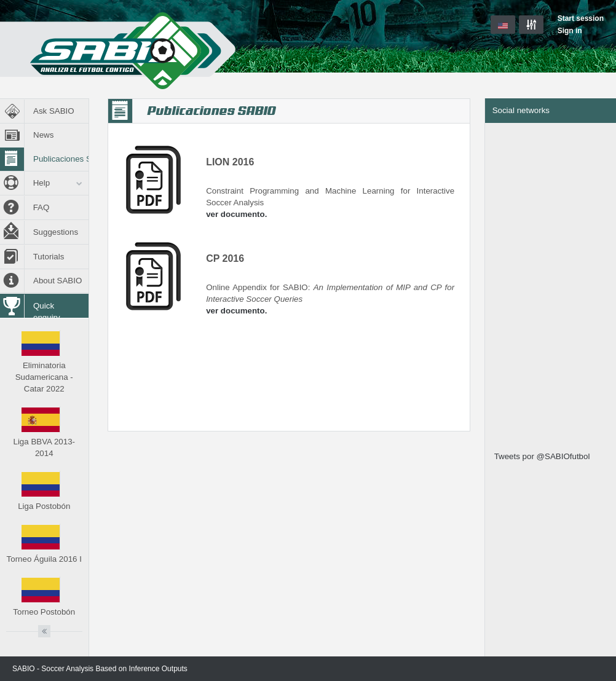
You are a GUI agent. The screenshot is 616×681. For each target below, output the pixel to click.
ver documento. (236, 214)
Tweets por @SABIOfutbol (542, 456)
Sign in (570, 31)
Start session (581, 18)
